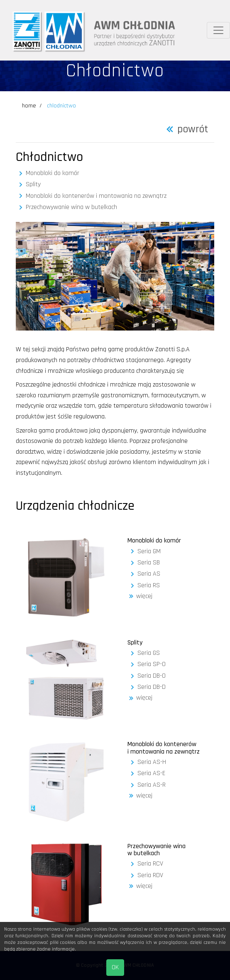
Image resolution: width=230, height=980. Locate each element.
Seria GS (149, 653)
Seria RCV (150, 864)
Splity (33, 185)
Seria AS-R (152, 785)
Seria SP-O (152, 664)
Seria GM (149, 552)
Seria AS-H (152, 762)
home (29, 106)
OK (115, 967)
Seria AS (149, 574)
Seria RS (149, 586)
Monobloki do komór (53, 173)
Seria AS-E (151, 773)
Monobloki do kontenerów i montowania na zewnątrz (96, 196)
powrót (193, 129)
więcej (144, 596)
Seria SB (149, 563)
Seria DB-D (152, 687)
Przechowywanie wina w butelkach (71, 207)
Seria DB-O (152, 676)
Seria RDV (150, 875)
